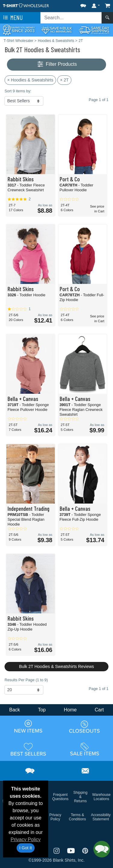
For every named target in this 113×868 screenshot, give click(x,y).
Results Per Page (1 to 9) (26, 680)
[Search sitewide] (71, 18)
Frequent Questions (60, 797)
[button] (83, 4)
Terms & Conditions (78, 817)
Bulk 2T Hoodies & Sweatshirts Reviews (56, 666)
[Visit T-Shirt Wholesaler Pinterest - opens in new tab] (85, 850)
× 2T (64, 80)
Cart (99, 710)
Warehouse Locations (101, 797)
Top (42, 710)
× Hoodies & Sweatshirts (30, 80)
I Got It (26, 848)
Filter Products (56, 64)
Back (14, 710)
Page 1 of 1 (99, 689)
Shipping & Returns (80, 797)
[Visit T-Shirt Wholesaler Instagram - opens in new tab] (57, 850)
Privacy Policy (26, 839)
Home (70, 710)
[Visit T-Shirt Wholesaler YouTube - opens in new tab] (72, 850)
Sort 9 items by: (18, 91)
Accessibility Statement (101, 817)
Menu (12, 18)
